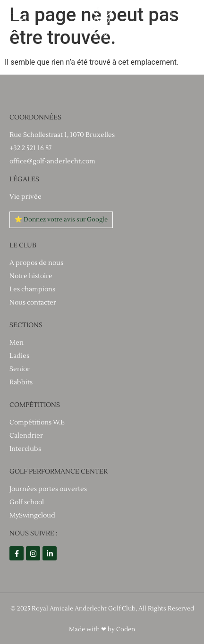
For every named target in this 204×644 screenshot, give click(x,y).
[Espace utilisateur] (181, 22)
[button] (18, 22)
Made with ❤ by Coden (102, 629)
